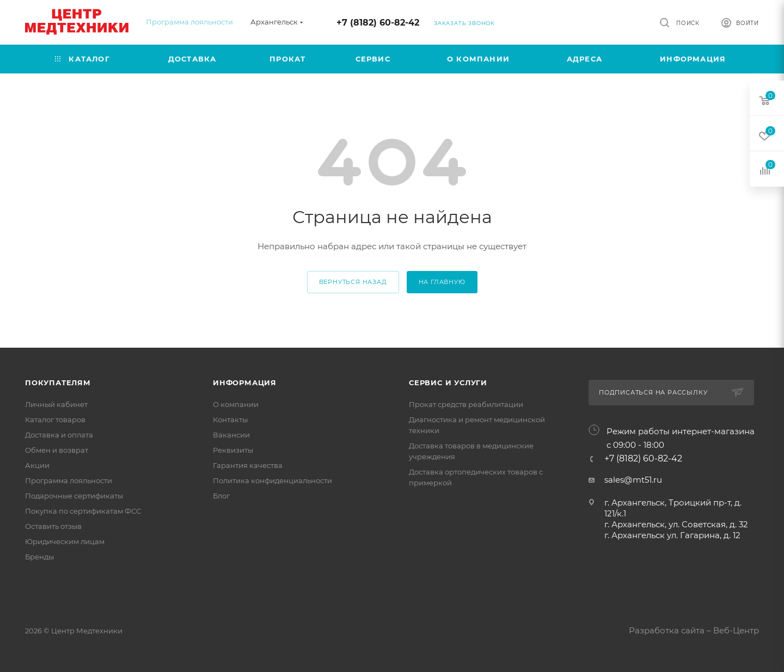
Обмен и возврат (57, 450)
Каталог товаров (55, 420)
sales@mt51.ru (633, 480)
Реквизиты (233, 450)
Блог (221, 496)
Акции (37, 465)
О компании (236, 404)
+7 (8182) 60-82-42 (378, 23)
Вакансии (231, 435)
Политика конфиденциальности (272, 480)
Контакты (230, 420)
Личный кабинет (56, 404)
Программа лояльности (189, 22)
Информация (245, 383)
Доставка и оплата (59, 435)
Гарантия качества (248, 465)
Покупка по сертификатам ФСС (83, 511)
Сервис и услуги (448, 383)
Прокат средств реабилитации (466, 404)
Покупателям (58, 383)
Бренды (39, 557)
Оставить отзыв (53, 526)
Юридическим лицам (65, 541)
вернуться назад (353, 282)
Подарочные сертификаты (74, 496)
